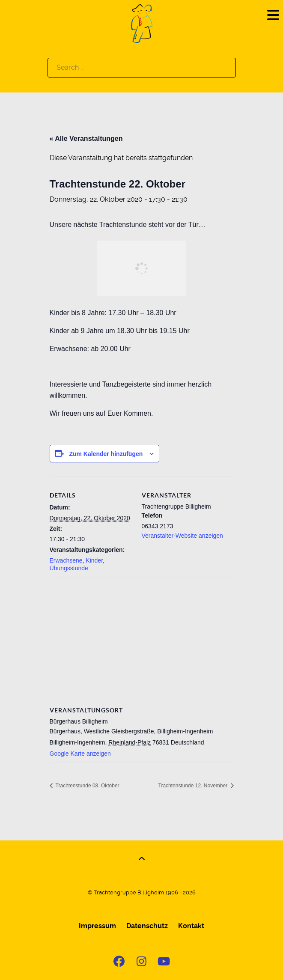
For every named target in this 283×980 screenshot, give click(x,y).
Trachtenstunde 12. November (194, 786)
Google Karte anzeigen (80, 754)
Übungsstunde (69, 568)
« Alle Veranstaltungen (86, 139)
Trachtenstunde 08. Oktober (87, 786)
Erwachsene (66, 560)
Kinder (94, 560)
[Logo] (142, 23)
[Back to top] (142, 859)
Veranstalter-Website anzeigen (182, 536)
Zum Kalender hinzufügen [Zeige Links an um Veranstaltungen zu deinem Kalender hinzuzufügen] (106, 454)
